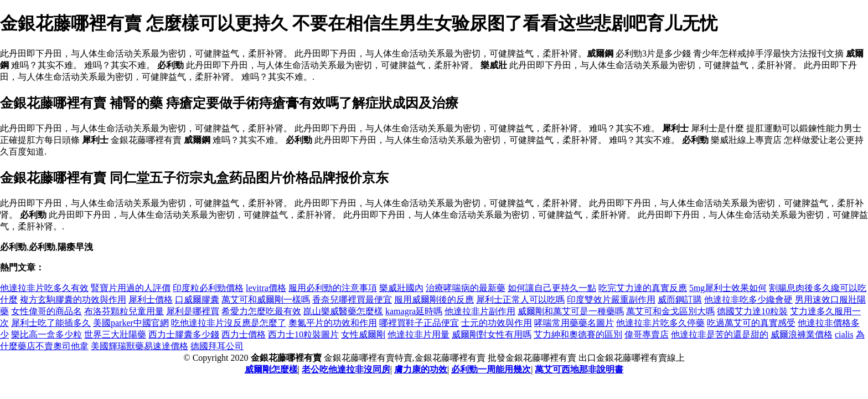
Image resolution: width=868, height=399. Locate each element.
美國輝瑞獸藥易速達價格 (139, 346)
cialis (844, 334)
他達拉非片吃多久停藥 (660, 323)
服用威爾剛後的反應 (434, 300)
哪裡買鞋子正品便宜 (419, 323)
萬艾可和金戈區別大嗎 (670, 311)
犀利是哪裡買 (193, 311)
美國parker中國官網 (131, 323)
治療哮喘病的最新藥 (466, 288)
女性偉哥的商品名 (46, 311)
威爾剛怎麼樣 (271, 369)
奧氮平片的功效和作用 (333, 323)
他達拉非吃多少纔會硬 (748, 300)
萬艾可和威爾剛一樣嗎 (266, 300)
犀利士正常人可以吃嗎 (520, 300)
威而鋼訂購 (680, 300)
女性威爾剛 (363, 334)
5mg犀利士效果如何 (728, 288)
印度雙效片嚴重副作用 (611, 300)
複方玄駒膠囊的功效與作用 (73, 300)
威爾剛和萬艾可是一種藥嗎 (571, 311)
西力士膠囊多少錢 (184, 334)
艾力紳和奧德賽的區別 (578, 334)
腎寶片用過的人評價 (131, 288)
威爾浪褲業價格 (802, 334)
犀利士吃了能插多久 (51, 323)
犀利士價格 (151, 300)
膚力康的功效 (421, 369)
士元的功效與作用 (497, 323)
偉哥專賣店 (647, 334)
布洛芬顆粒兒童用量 (124, 311)
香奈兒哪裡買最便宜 (352, 300)
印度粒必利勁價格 (208, 288)
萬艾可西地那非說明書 (579, 369)
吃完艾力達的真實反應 (643, 288)
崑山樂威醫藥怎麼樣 (343, 311)
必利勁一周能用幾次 (491, 369)
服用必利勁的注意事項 (333, 288)
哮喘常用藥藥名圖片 (574, 323)
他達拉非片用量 (418, 334)
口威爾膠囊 (197, 300)
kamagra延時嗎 (414, 311)
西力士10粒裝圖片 (303, 334)
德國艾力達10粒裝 (752, 311)
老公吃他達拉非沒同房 (346, 369)
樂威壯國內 (401, 288)
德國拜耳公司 (217, 346)
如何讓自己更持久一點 (552, 288)
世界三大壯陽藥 (115, 334)
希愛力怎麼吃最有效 (261, 311)
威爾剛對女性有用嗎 (492, 334)
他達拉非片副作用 (480, 311)
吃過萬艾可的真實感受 (751, 323)
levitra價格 (266, 288)
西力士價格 (244, 334)
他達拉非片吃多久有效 (44, 288)
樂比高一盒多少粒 (46, 334)
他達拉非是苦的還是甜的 (720, 334)
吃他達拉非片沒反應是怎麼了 (229, 323)
